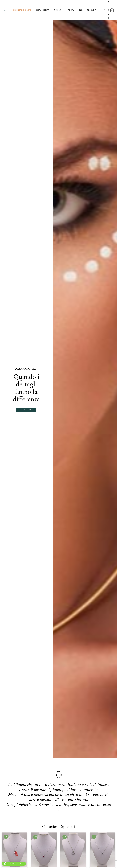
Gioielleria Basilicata (22, 10)
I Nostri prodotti (43, 10)
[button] (14, 864)
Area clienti (92, 10)
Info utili (71, 10)
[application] (50, 10)
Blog (81, 10)
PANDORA (59, 10)
